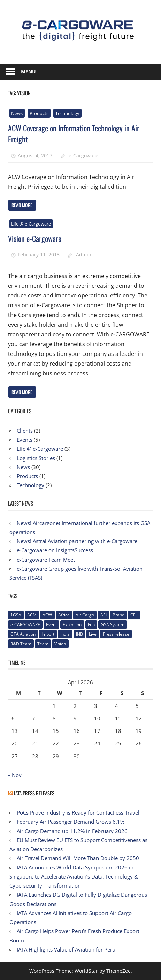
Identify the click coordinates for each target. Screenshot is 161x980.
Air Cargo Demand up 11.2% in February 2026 (72, 831)
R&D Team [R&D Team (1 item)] (21, 644)
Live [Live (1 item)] (93, 634)
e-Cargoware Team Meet (46, 560)
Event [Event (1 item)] (51, 625)
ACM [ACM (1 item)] (32, 615)
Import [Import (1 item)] (48, 634)
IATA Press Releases (34, 793)
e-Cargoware (83, 156)
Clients (25, 431)
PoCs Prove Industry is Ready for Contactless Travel (78, 812)
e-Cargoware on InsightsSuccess (55, 550)
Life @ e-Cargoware (31, 224)
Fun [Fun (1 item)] (91, 625)
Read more (22, 205)
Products (39, 113)
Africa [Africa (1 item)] (64, 615)
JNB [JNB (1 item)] (79, 634)
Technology (67, 113)
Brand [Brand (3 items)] (118, 615)
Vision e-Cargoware (35, 238)
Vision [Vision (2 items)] (60, 644)
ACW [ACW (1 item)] (47, 615)
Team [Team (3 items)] (43, 644)
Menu (28, 71)
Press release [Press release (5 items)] (116, 634)
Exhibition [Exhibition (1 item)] (72, 625)
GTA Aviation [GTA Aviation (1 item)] (23, 634)
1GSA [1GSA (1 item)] (16, 615)
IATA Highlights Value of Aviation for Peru (66, 949)
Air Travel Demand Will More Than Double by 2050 (78, 858)
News (17, 113)
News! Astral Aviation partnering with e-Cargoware (77, 541)
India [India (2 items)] (65, 634)
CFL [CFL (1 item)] (134, 615)
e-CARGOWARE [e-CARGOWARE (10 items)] (25, 625)
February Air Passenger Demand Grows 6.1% (71, 822)
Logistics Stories (36, 458)
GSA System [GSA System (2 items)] (113, 625)
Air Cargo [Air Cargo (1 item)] (85, 615)
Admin (84, 255)
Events (25, 440)
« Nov (15, 775)
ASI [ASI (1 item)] (103, 615)
